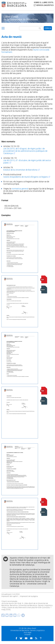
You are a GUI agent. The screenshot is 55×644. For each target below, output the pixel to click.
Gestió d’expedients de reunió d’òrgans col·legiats (26, 177)
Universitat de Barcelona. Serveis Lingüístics (27, 630)
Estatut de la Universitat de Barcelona (20, 170)
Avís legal (27, 633)
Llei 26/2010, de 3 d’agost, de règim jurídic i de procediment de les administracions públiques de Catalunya (25, 151)
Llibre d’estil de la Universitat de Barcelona (21, 18)
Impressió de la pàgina (29, 596)
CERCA (48, 28)
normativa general (20, 189)
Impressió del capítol (10, 596)
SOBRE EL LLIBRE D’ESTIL (44, 3)
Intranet (27, 635)
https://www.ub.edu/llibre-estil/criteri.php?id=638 (22, 608)
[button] (3, 29)
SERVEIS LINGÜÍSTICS (45, 5)
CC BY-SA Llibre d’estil (27, 628)
